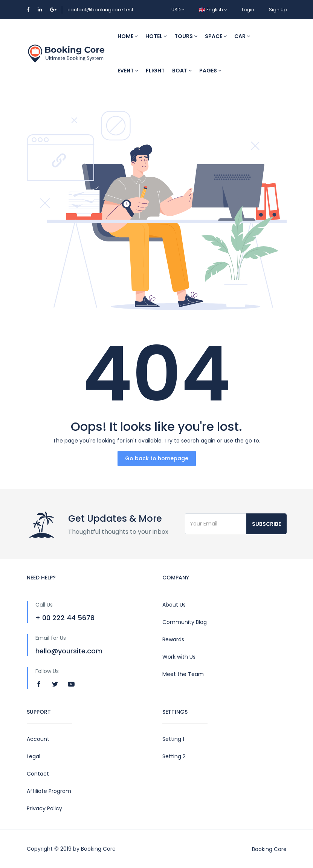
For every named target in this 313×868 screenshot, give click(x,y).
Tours (186, 36)
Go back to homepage (157, 458)
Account (38, 739)
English (213, 10)
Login (248, 10)
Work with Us (179, 657)
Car (242, 36)
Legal (34, 756)
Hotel (156, 36)
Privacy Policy (44, 808)
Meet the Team (183, 674)
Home (128, 36)
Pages (210, 71)
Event (128, 71)
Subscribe (266, 524)
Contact (38, 774)
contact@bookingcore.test (100, 10)
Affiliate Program (49, 791)
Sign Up (278, 10)
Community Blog (185, 622)
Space (216, 36)
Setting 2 (174, 756)
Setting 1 (173, 739)
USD (178, 10)
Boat (182, 71)
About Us (174, 605)
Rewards (173, 639)
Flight (155, 71)
